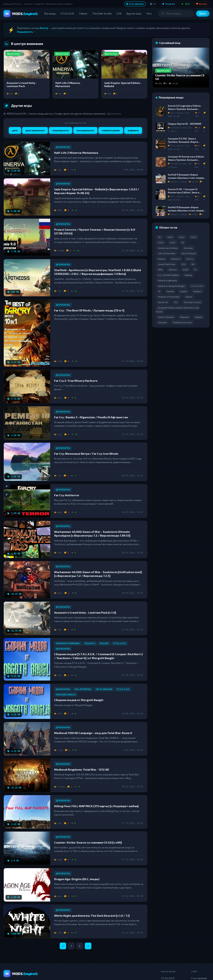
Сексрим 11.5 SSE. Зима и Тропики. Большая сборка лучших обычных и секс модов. (186, 142)
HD (193, 264)
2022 (182, 237)
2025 (173, 243)
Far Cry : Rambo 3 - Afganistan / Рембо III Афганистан (91, 417)
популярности (61, 130)
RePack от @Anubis (168, 281)
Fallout (83, 13)
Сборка (198, 317)
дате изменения (35, 130)
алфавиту (133, 130)
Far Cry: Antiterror (67, 495)
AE (183, 243)
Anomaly (188, 248)
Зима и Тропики (166, 317)
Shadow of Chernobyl (68, 643)
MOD (160, 270)
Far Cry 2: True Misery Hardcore (76, 380)
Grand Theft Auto (167, 264)
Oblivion (173, 270)
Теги (149, 13)
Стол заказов (135, 4)
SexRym (197, 291)
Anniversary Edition (168, 248)
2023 (193, 237)
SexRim (184, 291)
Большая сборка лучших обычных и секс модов (178, 309)
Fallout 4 (90, 643)
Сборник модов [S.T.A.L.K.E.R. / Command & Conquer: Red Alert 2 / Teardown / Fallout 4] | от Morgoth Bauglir (99, 656)
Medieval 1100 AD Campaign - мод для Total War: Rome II (93, 733)
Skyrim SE (163, 302)
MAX (185, 4)
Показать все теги (182, 323)
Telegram (168, 4)
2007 (170, 237)
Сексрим (162, 323)
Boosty (202, 4)
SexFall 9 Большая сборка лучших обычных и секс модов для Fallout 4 (186, 178)
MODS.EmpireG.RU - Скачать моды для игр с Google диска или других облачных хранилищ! (56, 114)
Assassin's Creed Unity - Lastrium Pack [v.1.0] (85, 612)
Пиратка (184, 317)
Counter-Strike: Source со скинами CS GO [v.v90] (88, 842)
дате (15, 130)
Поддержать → (27, 32)
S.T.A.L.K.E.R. (68, 13)
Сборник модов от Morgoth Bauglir (79, 700)
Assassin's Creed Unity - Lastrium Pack (22, 85)
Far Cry (190, 259)
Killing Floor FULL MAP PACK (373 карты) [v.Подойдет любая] (96, 806)
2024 (161, 243)
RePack (189, 275)
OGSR (185, 270)
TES (176, 302)
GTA (119, 13)
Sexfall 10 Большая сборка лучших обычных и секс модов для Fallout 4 (186, 210)
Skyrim (189, 297)
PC (195, 270)
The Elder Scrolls (102, 13)
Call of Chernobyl (167, 253)
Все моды (50, 13)
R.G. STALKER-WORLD (168, 275)
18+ (160, 237)
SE (159, 291)
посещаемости (85, 130)
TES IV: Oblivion (104, 689)
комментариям (111, 130)
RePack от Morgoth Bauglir (172, 286)
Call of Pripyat (83, 689)
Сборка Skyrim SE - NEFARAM (184, 124)
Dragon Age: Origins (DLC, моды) (77, 879)
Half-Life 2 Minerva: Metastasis (68, 85)
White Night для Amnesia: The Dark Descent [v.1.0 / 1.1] (92, 916)
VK (153, 4)
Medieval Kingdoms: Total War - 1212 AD (82, 769)
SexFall (170, 291)
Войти (203, 14)
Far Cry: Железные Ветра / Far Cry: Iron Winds (86, 454)
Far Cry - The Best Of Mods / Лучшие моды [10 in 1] (89, 310)
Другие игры (134, 13)
